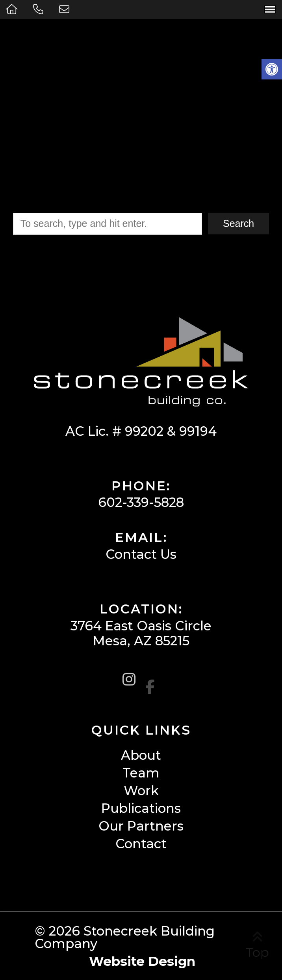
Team (141, 773)
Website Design (142, 961)
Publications (141, 808)
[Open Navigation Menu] (270, 9)
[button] (272, 69)
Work (141, 791)
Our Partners (141, 826)
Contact (141, 844)
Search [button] (238, 223)
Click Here (233, 156)
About (141, 755)
